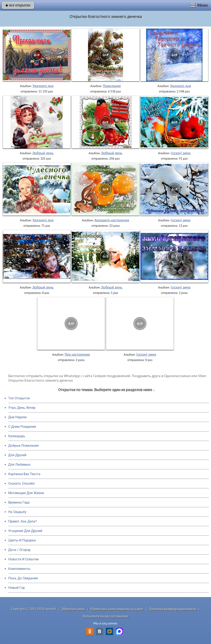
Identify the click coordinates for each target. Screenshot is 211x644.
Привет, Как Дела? (23, 521)
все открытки (18, 5)
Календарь (17, 436)
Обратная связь (73, 609)
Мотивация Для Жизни (26, 493)
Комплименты (19, 569)
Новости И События (23, 559)
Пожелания (112, 86)
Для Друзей (17, 455)
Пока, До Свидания (23, 578)
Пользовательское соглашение (105, 616)
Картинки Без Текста (24, 474)
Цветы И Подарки (22, 540)
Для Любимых (19, 465)
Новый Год (16, 588)
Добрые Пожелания (23, 446)
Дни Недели (17, 417)
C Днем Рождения (22, 427)
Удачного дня (43, 86)
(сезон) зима (181, 153)
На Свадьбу (17, 512)
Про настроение (77, 354)
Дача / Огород (19, 550)
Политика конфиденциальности (173, 609)
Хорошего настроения (112, 220)
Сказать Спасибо (22, 483)
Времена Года (19, 502)
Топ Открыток (19, 398)
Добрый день (43, 153)
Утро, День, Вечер (22, 408)
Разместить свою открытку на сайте (117, 609)
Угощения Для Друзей (25, 531)
